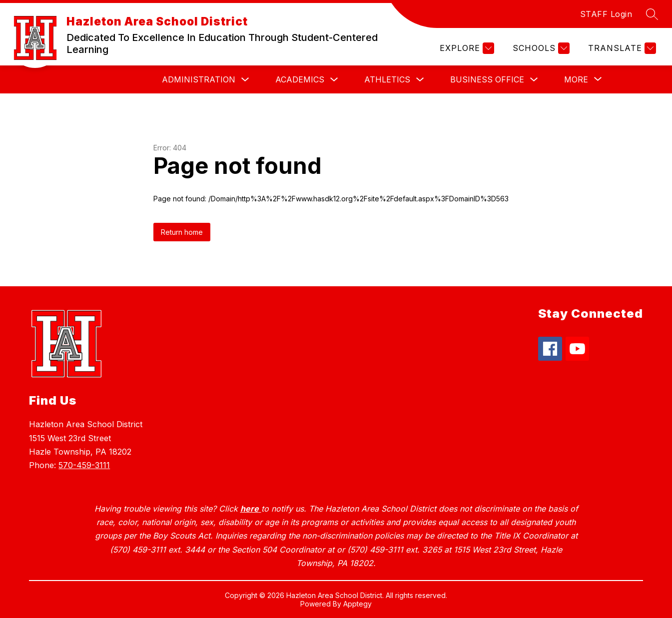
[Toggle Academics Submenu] (334, 80)
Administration (199, 79)
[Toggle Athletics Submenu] (420, 80)
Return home (182, 232)
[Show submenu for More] (576, 79)
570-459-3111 (84, 465)
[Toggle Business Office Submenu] (534, 80)
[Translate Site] (621, 48)
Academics (300, 79)
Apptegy (357, 604)
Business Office (487, 79)
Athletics (387, 79)
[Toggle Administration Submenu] (245, 80)
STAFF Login (606, 14)
